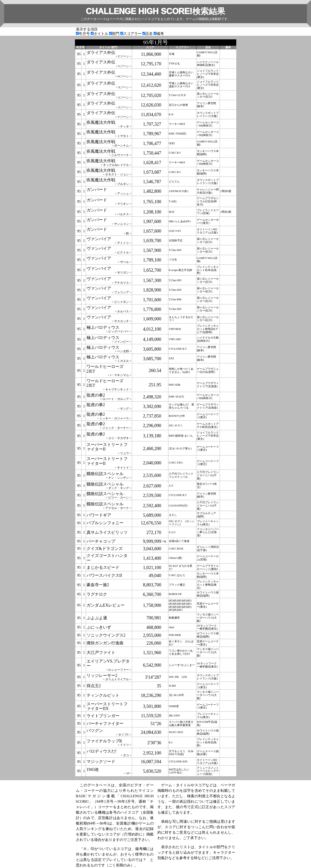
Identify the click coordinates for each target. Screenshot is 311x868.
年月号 (83, 34)
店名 (148, 34)
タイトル (100, 34)
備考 (159, 34)
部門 (115, 34)
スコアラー (131, 34)
